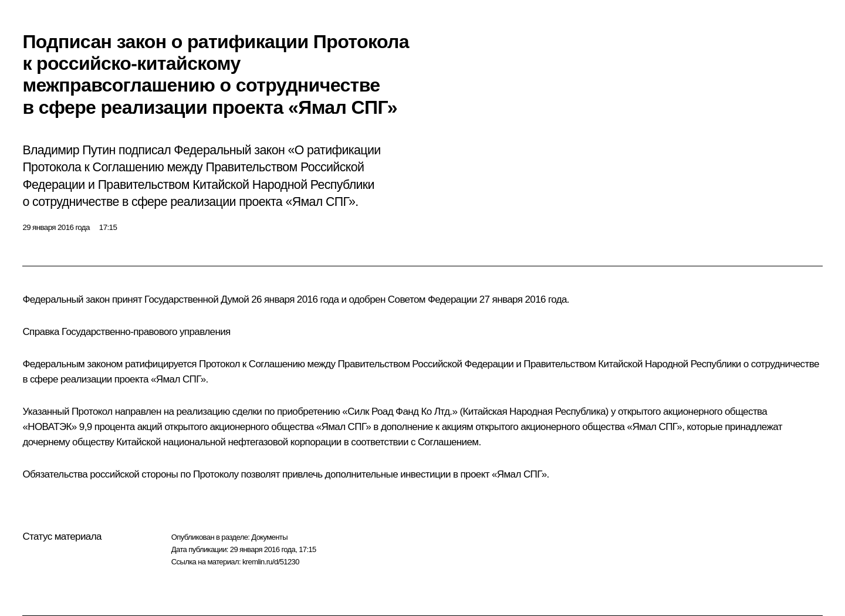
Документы (269, 537)
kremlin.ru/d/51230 (271, 562)
